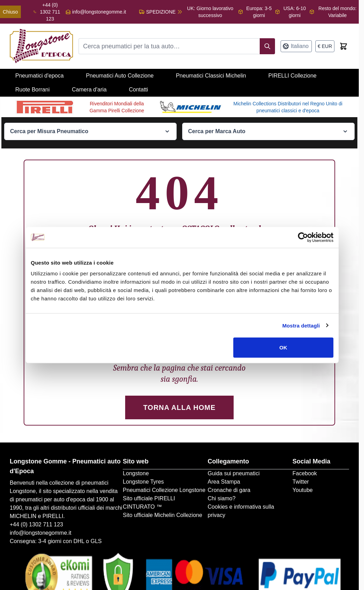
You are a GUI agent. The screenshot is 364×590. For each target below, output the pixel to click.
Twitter (301, 482)
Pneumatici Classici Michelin (211, 76)
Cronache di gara (229, 490)
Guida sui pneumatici (233, 473)
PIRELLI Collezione (293, 76)
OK (284, 347)
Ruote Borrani (33, 90)
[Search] (267, 46)
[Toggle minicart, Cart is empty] (343, 46)
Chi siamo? (221, 498)
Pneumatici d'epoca (39, 76)
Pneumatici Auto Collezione (120, 76)
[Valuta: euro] (325, 46)
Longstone (136, 473)
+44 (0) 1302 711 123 (36, 524)
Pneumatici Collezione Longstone (164, 490)
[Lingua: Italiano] (296, 46)
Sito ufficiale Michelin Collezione (162, 515)
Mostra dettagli (301, 325)
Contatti (139, 90)
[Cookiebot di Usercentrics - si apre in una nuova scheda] (303, 237)
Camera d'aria (89, 90)
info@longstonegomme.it (99, 12)
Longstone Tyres (143, 482)
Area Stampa (224, 482)
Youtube (302, 490)
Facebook (305, 473)
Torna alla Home (179, 407)
